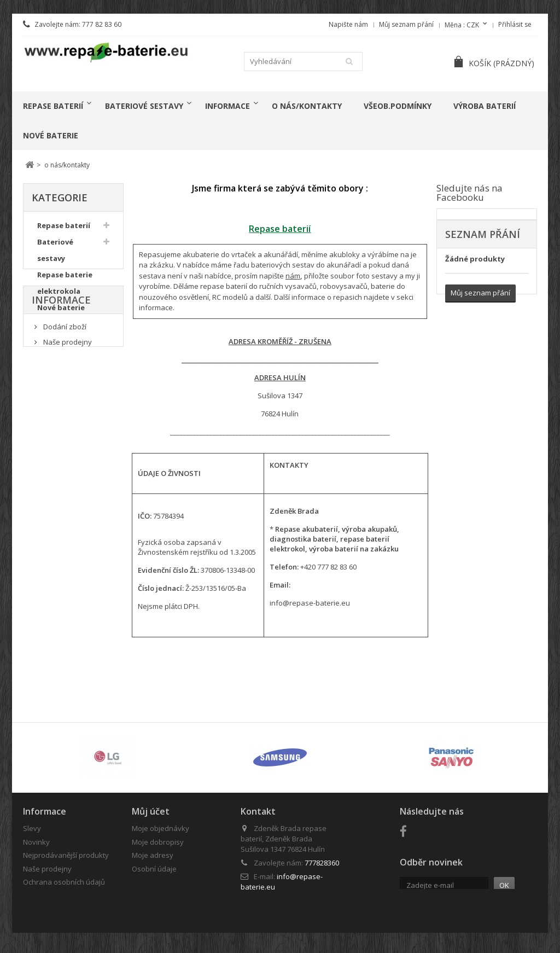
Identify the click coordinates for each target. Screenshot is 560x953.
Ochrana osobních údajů (64, 882)
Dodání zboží (64, 383)
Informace (227, 106)
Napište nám (348, 24)
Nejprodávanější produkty (66, 855)
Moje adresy (153, 855)
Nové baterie (51, 135)
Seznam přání (483, 234)
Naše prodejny (67, 398)
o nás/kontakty (307, 106)
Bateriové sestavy (144, 106)
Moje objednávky (161, 828)
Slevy (32, 828)
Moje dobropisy (158, 842)
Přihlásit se (515, 24)
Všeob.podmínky (398, 106)
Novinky (36, 842)
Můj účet (151, 811)
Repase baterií (53, 106)
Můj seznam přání (406, 24)
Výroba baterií (485, 106)
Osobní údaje (154, 869)
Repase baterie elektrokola (65, 286)
